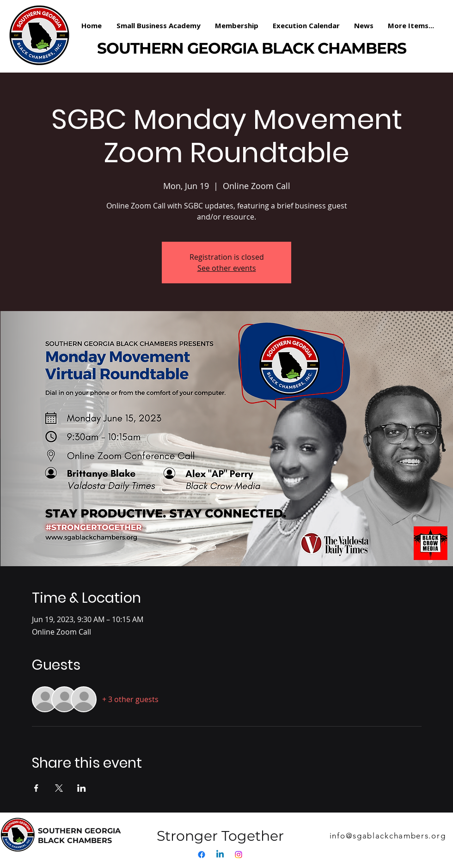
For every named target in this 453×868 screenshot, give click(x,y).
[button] (237, 25)
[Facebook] (202, 855)
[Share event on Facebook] (36, 788)
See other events (227, 268)
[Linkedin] (220, 855)
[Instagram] (239, 855)
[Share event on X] (59, 788)
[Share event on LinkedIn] (82, 788)
